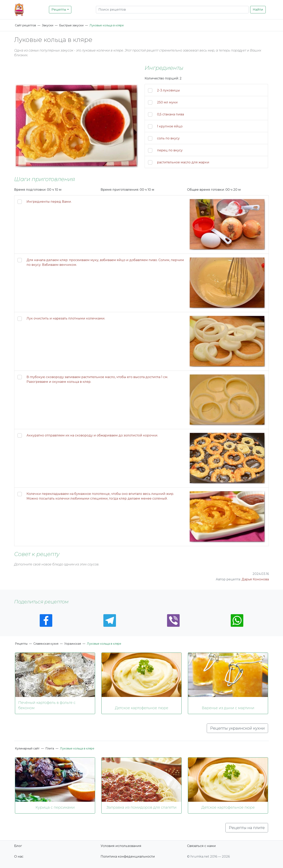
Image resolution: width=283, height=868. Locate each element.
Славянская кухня (46, 644)
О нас (19, 856)
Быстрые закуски (71, 25)
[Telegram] (110, 620)
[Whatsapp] (237, 620)
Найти (258, 10)
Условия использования (121, 846)
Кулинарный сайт (27, 748)
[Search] (172, 10)
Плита (50, 748)
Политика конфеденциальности (128, 856)
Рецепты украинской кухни (237, 728)
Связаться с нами (201, 846)
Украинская (73, 644)
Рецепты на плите (247, 828)
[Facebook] (46, 620)
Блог (18, 846)
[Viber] (173, 620)
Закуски (48, 25)
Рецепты (59, 10)
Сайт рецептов (25, 25)
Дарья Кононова (255, 579)
